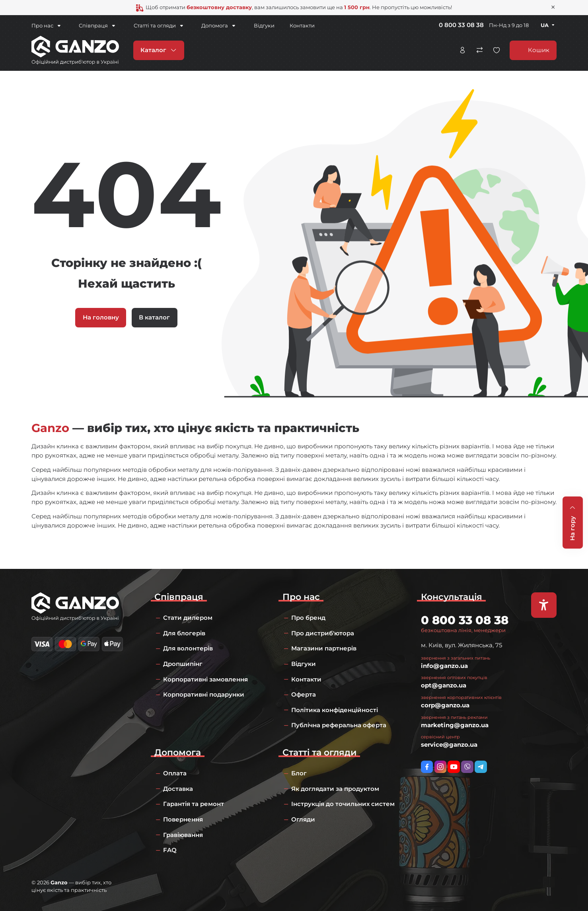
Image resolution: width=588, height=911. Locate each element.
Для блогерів (184, 633)
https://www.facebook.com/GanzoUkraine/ (427, 767)
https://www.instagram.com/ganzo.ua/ (441, 767)
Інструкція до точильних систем (343, 804)
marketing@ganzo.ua (455, 725)
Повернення (183, 819)
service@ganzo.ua (449, 745)
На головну (101, 317)
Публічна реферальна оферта (339, 725)
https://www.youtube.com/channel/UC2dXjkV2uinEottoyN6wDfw (454, 767)
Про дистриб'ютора (323, 633)
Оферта (304, 694)
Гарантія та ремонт (194, 804)
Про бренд (308, 618)
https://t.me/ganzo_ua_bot (481, 767)
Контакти (294, 25)
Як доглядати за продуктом (335, 789)
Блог (299, 773)
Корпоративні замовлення (205, 679)
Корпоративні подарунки (204, 694)
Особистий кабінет (462, 50)
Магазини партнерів (324, 648)
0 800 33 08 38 (461, 25)
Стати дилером (188, 618)
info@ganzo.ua (444, 666)
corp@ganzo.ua (445, 705)
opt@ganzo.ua (444, 685)
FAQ (170, 850)
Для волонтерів (188, 648)
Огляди (303, 819)
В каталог (154, 317)
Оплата (175, 773)
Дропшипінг (183, 664)
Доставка (178, 789)
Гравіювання (183, 835)
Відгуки (256, 25)
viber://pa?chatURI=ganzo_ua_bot (467, 767)
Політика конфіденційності (335, 710)
